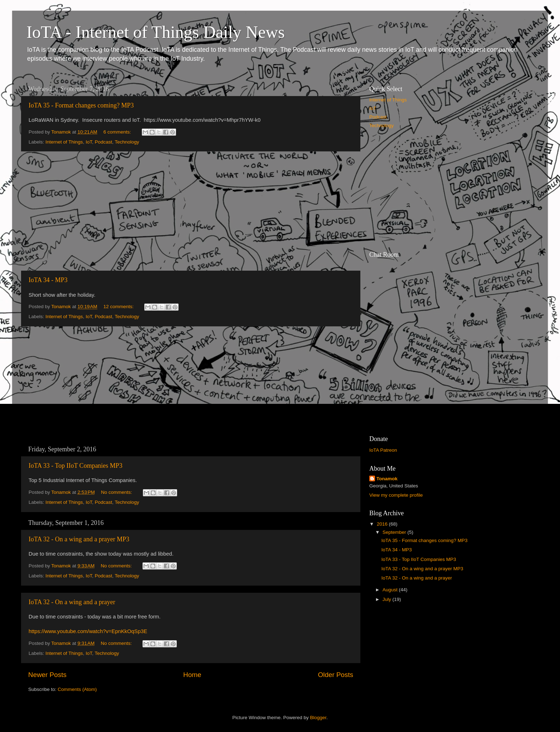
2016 (383, 524)
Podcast (103, 142)
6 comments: (118, 132)
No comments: (117, 492)
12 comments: (119, 307)
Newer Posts (47, 675)
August (391, 590)
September (395, 532)
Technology (127, 142)
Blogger (318, 718)
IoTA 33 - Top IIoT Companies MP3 (76, 466)
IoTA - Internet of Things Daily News (156, 32)
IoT (89, 142)
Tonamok (387, 479)
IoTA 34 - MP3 (48, 280)
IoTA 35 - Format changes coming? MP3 (81, 105)
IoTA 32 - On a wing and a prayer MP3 (79, 539)
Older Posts (336, 675)
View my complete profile (396, 495)
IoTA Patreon (383, 450)
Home (192, 675)
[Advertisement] (191, 211)
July (387, 599)
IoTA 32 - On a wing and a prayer (72, 602)
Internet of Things (64, 142)
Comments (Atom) (77, 689)
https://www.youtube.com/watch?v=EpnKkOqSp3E (88, 631)
